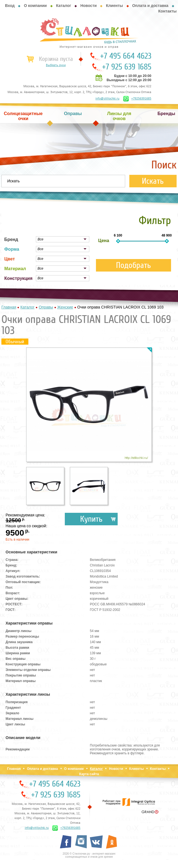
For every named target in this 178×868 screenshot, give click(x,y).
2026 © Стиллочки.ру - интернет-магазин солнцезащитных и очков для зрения (89, 855)
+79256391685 (137, 99)
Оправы (73, 114)
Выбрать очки (56, 65)
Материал (15, 269)
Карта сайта (89, 774)
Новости (89, 6)
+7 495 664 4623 (126, 56)
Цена (104, 241)
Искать (153, 181)
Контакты (167, 11)
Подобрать (133, 265)
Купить (91, 519)
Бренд (11, 239)
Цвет (9, 259)
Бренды (166, 114)
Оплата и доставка (150, 6)
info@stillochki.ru (107, 99)
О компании (35, 6)
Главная (14, 769)
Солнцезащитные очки (23, 116)
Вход (10, 6)
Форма (12, 249)
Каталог (63, 6)
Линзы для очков (119, 116)
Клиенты (114, 6)
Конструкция (18, 278)
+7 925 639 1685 (127, 67)
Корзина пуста (56, 59)
